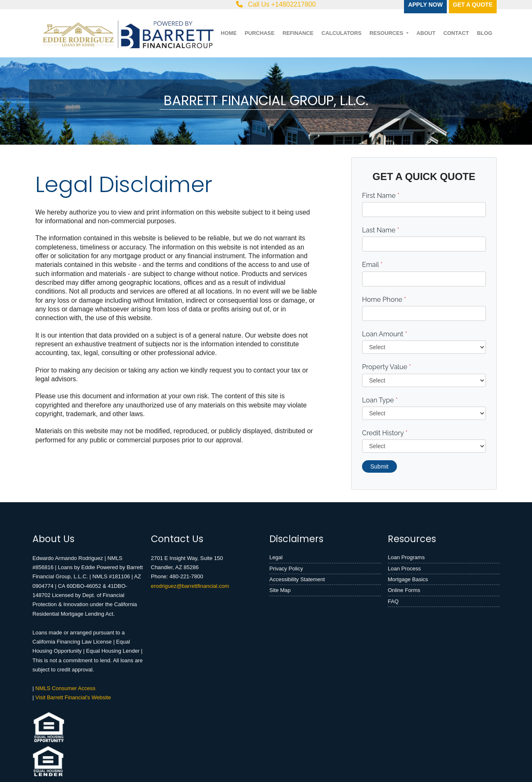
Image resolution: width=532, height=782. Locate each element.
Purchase (260, 33)
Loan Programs (406, 557)
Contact (456, 33)
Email (372, 265)
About (426, 33)
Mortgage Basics (408, 579)
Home (229, 33)
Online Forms (404, 590)
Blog (484, 33)
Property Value (387, 367)
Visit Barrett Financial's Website (73, 697)
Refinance (298, 33)
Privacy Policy (286, 569)
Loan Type (380, 400)
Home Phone (384, 300)
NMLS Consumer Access (65, 688)
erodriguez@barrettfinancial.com (190, 586)
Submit (379, 466)
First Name (381, 196)
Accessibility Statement (297, 579)
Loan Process (404, 569)
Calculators (341, 33)
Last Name (381, 230)
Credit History (385, 433)
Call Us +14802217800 (276, 4)
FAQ (393, 601)
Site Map (280, 590)
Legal (276, 557)
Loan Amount (385, 334)
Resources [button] (387, 33)
